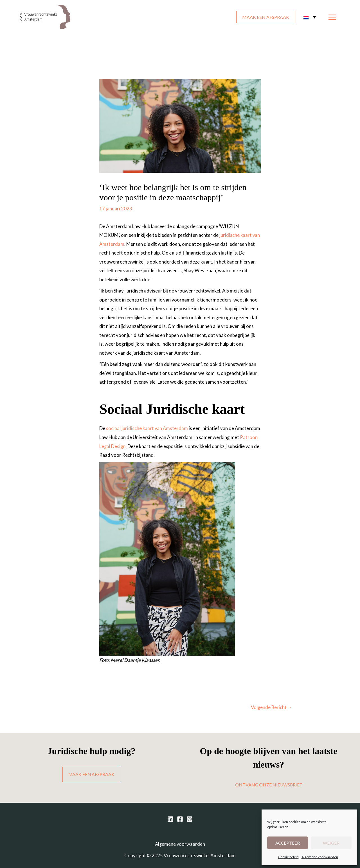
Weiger (331, 843)
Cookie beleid (288, 857)
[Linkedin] (170, 819)
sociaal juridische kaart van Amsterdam (147, 428)
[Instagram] (190, 819)
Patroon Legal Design (131, 446)
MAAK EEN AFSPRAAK (266, 17)
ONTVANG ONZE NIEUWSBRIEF (269, 785)
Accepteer (288, 843)
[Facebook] (180, 819)
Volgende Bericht (271, 707)
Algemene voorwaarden (320, 857)
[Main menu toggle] (332, 17)
